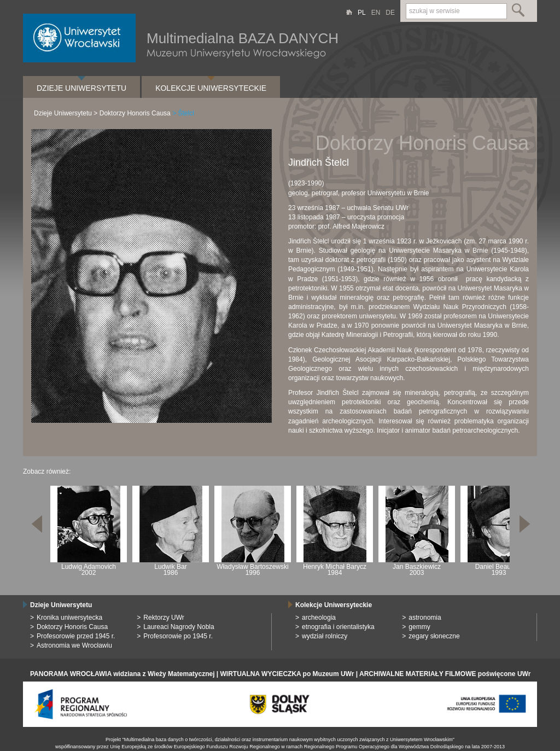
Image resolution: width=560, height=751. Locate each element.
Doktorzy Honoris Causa (135, 113)
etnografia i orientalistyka (338, 627)
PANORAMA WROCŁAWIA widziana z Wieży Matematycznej (122, 674)
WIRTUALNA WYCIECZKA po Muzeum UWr (287, 674)
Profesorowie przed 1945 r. (76, 636)
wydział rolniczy (325, 636)
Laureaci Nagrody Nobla (179, 627)
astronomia (425, 618)
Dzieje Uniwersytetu (81, 88)
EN (376, 13)
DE (390, 13)
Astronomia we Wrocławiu (74, 645)
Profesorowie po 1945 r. (178, 636)
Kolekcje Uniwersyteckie (211, 88)
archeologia (319, 618)
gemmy (419, 627)
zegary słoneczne (434, 636)
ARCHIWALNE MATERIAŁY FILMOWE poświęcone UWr (445, 674)
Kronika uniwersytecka (69, 618)
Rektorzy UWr (164, 618)
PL (362, 13)
